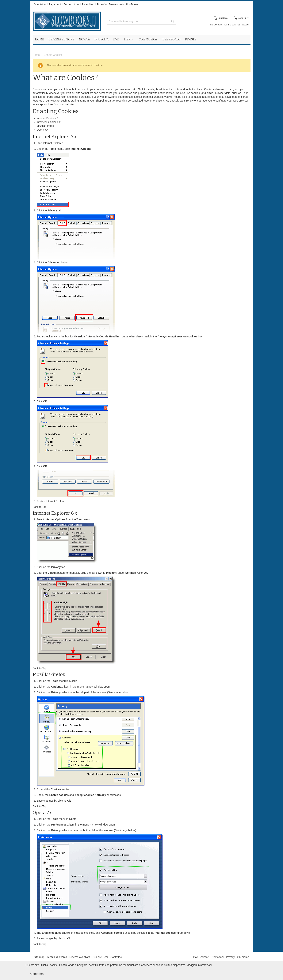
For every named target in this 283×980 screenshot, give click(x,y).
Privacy (230, 957)
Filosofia (102, 4)
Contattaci (116, 957)
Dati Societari (201, 957)
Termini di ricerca (57, 957)
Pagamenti (55, 4)
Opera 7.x (42, 130)
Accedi (246, 25)
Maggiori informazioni (199, 965)
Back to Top (40, 507)
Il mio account (215, 25)
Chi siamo (243, 957)
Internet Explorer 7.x (49, 118)
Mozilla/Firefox (45, 126)
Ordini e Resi (100, 957)
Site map (39, 957)
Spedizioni (40, 4)
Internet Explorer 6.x (49, 122)
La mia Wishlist (232, 25)
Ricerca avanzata (80, 957)
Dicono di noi (72, 4)
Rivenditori (88, 4)
